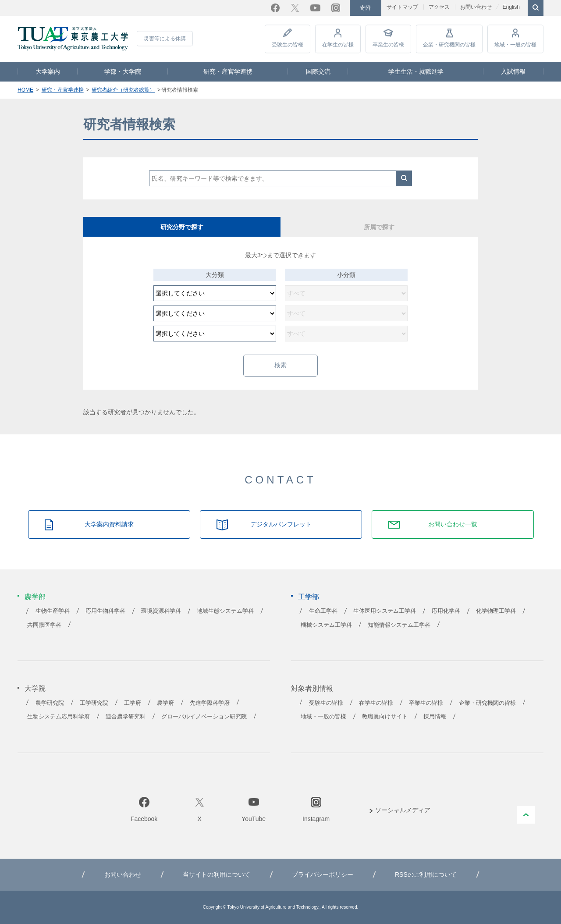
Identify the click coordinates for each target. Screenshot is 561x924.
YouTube (315, 8)
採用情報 (435, 717)
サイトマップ (402, 7)
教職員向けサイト (385, 717)
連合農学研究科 (126, 717)
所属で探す (379, 227)
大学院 (35, 688)
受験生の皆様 (288, 45)
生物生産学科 (53, 611)
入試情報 (513, 71)
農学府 (165, 703)
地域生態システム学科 (225, 611)
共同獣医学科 (44, 625)
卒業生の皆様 (388, 45)
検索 (404, 178)
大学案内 (48, 71)
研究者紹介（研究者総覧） (123, 90)
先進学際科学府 (210, 703)
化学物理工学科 (496, 611)
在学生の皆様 (338, 45)
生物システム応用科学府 (59, 717)
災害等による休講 (165, 39)
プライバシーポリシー (323, 874)
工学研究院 (94, 703)
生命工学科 (323, 611)
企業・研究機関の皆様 (449, 45)
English (511, 7)
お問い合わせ (476, 7)
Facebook (275, 8)
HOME (25, 90)
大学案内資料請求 (109, 524)
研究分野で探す (182, 227)
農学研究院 (50, 703)
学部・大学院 (123, 71)
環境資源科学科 (161, 611)
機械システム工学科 (326, 625)
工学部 (309, 597)
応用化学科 (446, 611)
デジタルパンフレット (281, 524)
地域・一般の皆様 (515, 45)
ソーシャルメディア (403, 810)
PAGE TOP (526, 815)
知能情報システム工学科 (399, 625)
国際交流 (318, 71)
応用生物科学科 (105, 611)
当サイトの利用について (217, 874)
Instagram (336, 8)
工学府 (133, 703)
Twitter (295, 8)
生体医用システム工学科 (385, 611)
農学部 (35, 597)
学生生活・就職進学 (416, 71)
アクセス (439, 7)
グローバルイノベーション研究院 (204, 717)
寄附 (366, 8)
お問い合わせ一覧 (453, 524)
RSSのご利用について (426, 874)
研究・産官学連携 (228, 71)
